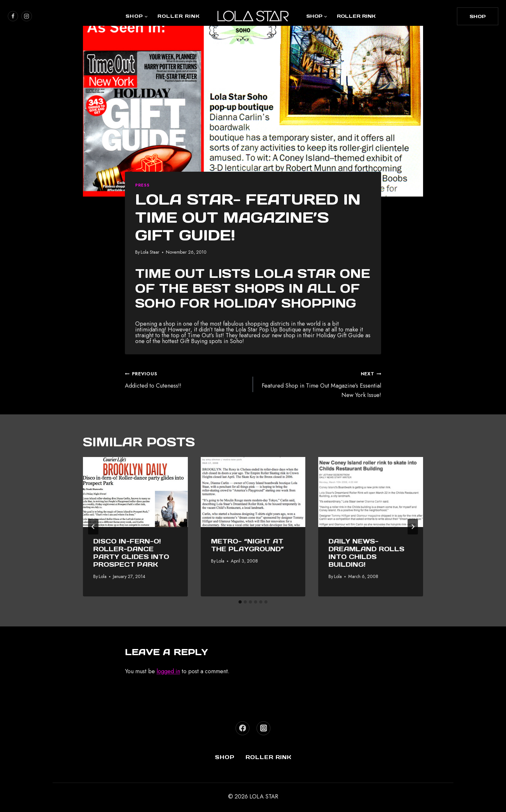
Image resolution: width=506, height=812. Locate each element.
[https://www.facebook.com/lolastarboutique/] (13, 16)
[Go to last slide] (93, 527)
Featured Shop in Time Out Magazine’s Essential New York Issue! (320, 384)
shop (478, 16)
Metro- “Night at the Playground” (248, 545)
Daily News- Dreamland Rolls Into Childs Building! (366, 553)
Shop (225, 757)
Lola (103, 576)
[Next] (413, 527)
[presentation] (135, 492)
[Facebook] (243, 728)
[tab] (240, 602)
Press (142, 185)
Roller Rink (179, 16)
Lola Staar (150, 252)
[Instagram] (263, 728)
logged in (168, 671)
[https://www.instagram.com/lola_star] (26, 16)
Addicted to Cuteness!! (186, 379)
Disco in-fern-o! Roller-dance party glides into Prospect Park (131, 553)
